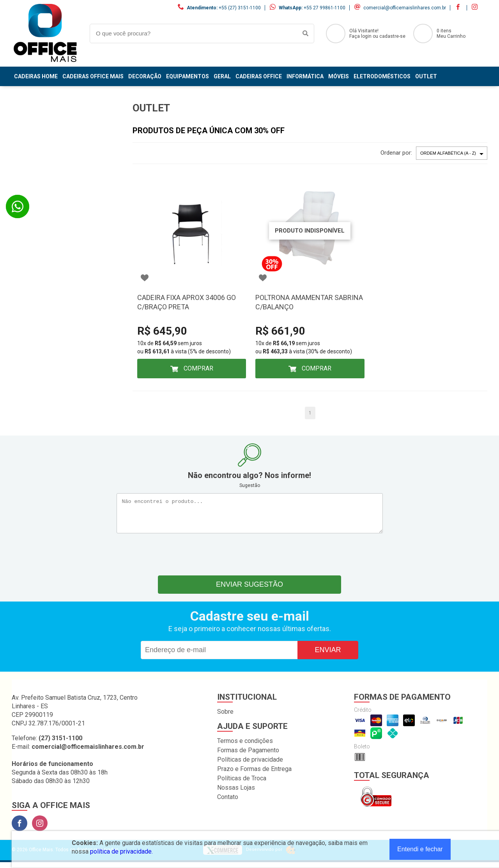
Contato (228, 803)
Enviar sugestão (249, 590)
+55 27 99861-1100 (325, 8)
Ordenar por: (396, 153)
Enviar (328, 656)
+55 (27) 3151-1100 (240, 8)
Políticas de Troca (242, 784)
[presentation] (249, 558)
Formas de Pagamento (248, 756)
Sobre (225, 717)
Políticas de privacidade (250, 765)
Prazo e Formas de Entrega (254, 775)
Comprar (198, 368)
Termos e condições (245, 747)
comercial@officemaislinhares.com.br (405, 8)
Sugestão (250, 485)
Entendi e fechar (420, 849)
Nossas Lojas (236, 793)
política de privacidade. (121, 851)
